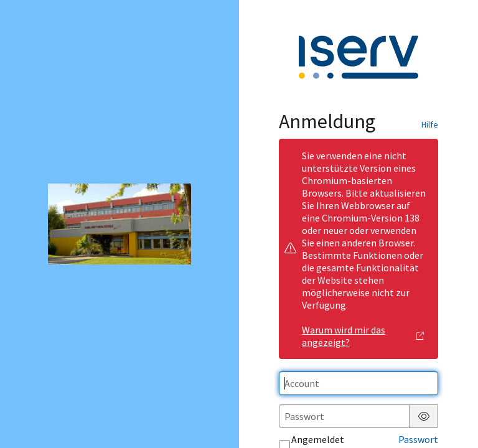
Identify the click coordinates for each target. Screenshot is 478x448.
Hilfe (430, 124)
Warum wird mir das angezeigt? (363, 336)
